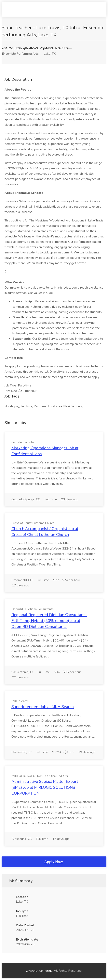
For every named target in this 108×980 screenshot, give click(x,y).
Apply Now (54, 862)
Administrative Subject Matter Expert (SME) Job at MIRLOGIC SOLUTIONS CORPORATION (45, 787)
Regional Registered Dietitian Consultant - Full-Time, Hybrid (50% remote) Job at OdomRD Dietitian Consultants (49, 621)
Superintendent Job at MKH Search (43, 707)
